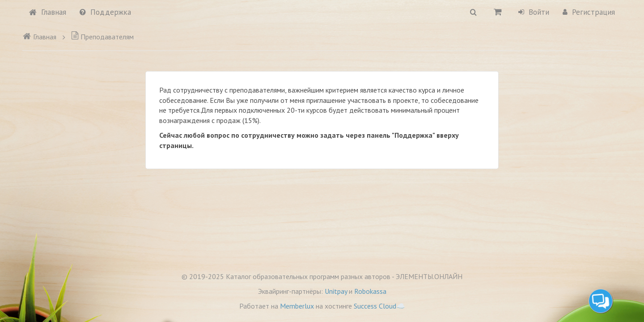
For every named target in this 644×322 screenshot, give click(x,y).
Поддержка (105, 12)
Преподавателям (102, 37)
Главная (48, 12)
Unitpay (336, 291)
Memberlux (297, 306)
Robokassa (370, 291)
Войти (534, 12)
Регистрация (589, 12)
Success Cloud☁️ (379, 306)
